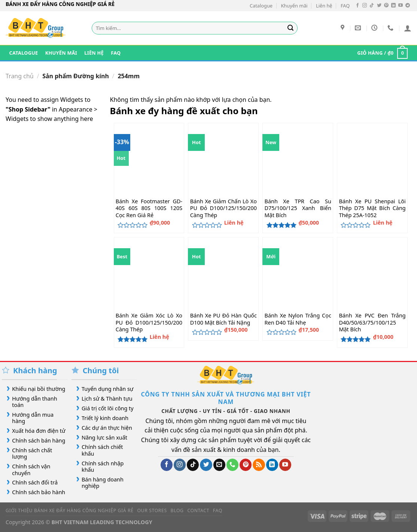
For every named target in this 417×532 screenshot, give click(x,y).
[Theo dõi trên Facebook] (357, 6)
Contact (198, 510)
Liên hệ (324, 6)
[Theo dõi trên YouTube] (401, 6)
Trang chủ (20, 76)
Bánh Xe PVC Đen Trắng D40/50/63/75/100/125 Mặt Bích (372, 323)
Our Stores (152, 510)
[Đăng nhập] (408, 28)
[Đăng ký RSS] (259, 465)
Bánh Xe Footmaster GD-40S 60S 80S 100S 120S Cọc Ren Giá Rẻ (149, 208)
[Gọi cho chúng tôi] (232, 465)
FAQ (345, 6)
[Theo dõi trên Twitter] (379, 6)
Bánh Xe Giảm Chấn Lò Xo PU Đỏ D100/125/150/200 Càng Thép (223, 208)
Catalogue (261, 6)
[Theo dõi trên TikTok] (372, 6)
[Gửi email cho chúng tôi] (219, 465)
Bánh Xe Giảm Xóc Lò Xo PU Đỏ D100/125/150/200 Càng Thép (149, 323)
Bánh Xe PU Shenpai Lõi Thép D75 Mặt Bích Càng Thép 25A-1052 (372, 208)
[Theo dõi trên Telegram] (408, 6)
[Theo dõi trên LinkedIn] (393, 6)
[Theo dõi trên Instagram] (365, 6)
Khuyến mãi (294, 6)
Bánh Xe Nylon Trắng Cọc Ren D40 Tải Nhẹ (298, 319)
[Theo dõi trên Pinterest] (386, 6)
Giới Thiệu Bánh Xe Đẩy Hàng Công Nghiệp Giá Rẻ (70, 510)
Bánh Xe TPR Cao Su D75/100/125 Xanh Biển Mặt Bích (298, 208)
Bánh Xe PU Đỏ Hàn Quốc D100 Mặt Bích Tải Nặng (223, 319)
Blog (177, 510)
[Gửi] (290, 28)
